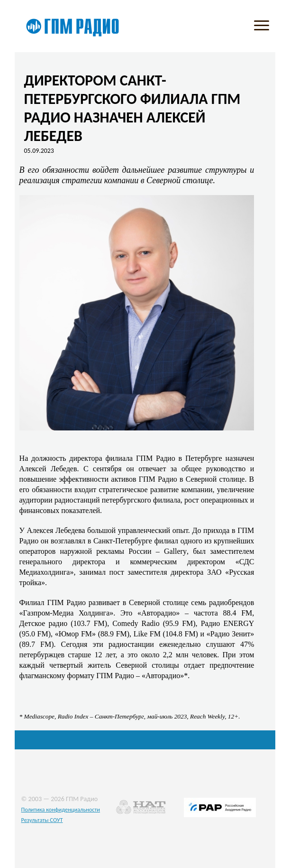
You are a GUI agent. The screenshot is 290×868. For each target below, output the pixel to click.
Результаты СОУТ (42, 820)
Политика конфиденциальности (61, 809)
